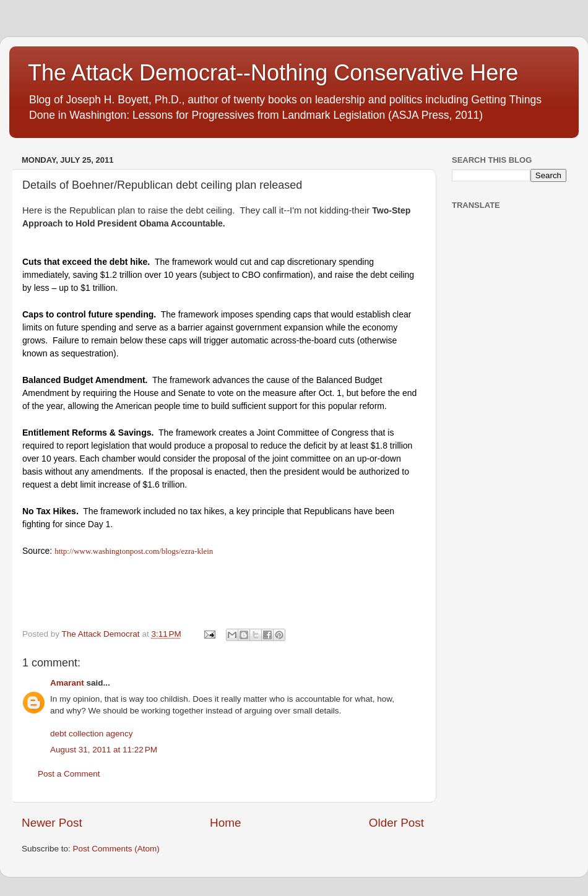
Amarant (67, 683)
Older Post (396, 823)
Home (225, 823)
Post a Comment (69, 774)
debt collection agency (92, 734)
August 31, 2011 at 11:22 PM (104, 750)
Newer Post (52, 823)
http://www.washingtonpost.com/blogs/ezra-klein (134, 551)
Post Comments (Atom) (116, 849)
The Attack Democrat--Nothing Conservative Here (273, 73)
